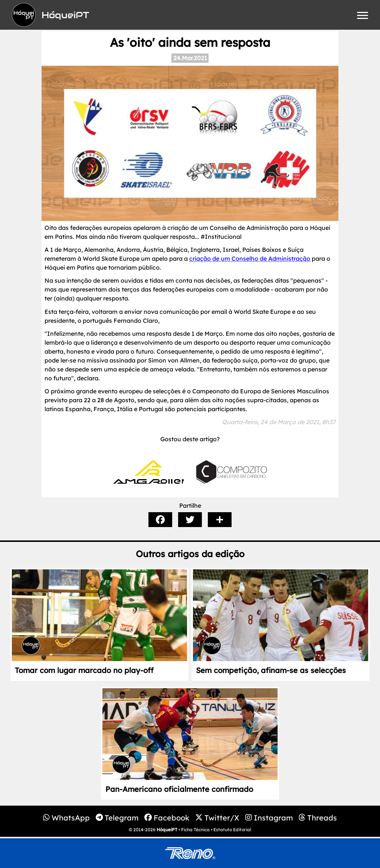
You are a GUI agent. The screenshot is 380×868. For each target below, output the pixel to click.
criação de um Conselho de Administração (250, 259)
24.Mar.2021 (190, 58)
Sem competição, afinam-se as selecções (271, 670)
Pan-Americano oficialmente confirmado (179, 789)
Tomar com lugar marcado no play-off (84, 670)
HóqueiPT (167, 830)
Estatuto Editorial (232, 830)
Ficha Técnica (195, 830)
